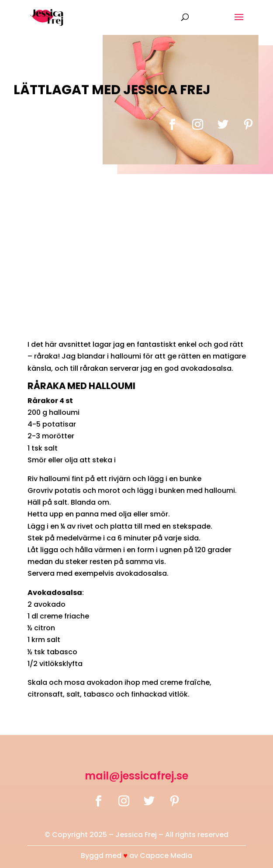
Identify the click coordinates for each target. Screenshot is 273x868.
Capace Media (166, 856)
